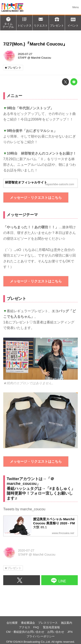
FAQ (37, 627)
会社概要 (12, 623)
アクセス (25, 627)
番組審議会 (28, 623)
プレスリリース (48, 623)
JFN (70, 632)
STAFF (22, 58)
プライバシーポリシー (41, 636)
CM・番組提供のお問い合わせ (25, 632)
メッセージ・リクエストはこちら (36, 197)
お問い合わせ (56, 632)
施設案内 (67, 623)
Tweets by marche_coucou (24, 509)
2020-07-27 (25, 54)
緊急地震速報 (51, 627)
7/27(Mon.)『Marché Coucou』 (35, 44)
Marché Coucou (41, 58)
